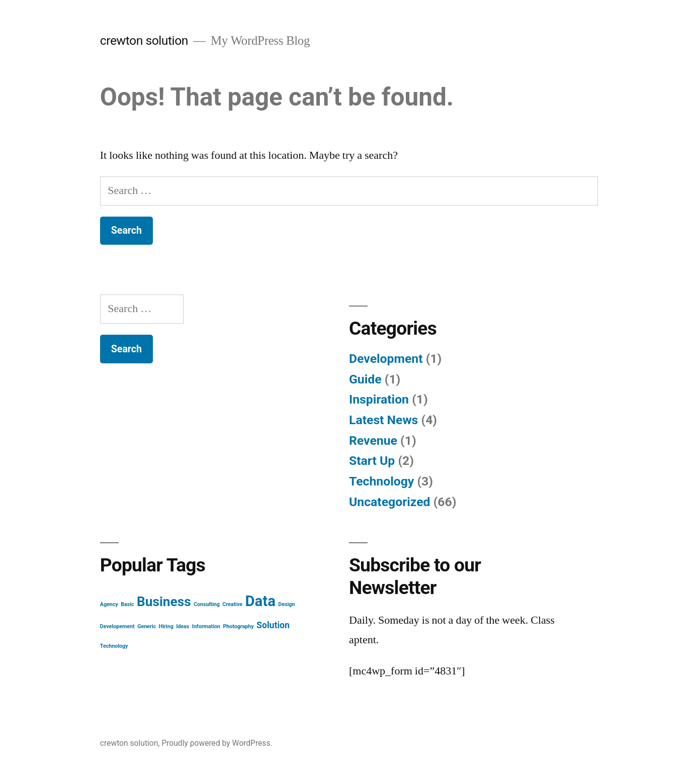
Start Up (372, 461)
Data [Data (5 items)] (260, 601)
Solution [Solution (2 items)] (273, 625)
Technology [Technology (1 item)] (114, 646)
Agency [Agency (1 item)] (109, 604)
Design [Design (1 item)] (286, 604)
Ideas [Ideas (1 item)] (183, 626)
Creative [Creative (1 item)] (232, 604)
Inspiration (379, 399)
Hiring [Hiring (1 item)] (166, 626)
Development (386, 359)
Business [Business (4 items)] (164, 602)
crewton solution (144, 40)
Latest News (383, 420)
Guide (365, 379)
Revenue (373, 440)
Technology (381, 481)
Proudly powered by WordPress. (217, 743)
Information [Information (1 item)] (206, 626)
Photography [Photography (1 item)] (238, 626)
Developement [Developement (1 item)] (117, 626)
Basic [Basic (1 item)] (127, 604)
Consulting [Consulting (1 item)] (207, 604)
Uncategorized (390, 502)
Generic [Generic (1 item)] (147, 626)
